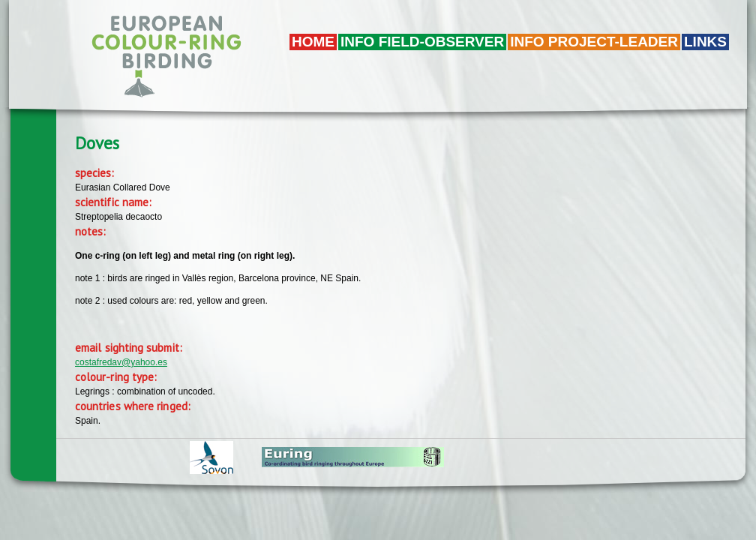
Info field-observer (422, 42)
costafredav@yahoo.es (121, 362)
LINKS (705, 42)
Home (313, 42)
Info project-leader (594, 42)
